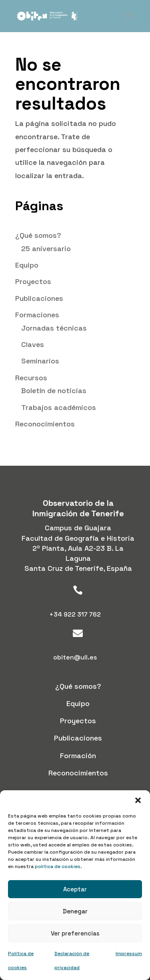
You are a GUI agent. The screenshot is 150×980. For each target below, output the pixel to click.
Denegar (75, 911)
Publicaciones (39, 298)
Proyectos (33, 281)
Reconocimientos (45, 424)
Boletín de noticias (54, 391)
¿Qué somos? (38, 235)
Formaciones (37, 315)
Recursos (31, 378)
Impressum (129, 954)
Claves (33, 344)
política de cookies (58, 866)
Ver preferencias (75, 933)
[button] (138, 800)
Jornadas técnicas (54, 328)
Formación (78, 756)
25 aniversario (46, 249)
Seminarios (40, 361)
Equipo (27, 265)
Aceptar (75, 889)
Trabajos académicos (59, 407)
